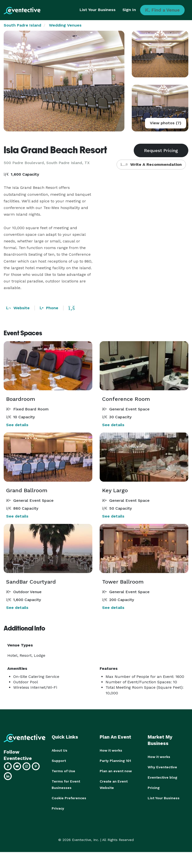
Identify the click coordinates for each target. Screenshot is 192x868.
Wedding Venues (65, 25)
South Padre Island (22, 25)
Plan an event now (116, 771)
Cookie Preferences (69, 798)
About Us (60, 750)
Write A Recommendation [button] (151, 164)
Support (59, 761)
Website (18, 308)
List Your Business (98, 10)
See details (17, 425)
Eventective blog (162, 777)
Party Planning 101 (115, 761)
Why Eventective (162, 767)
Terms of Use (63, 771)
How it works (111, 750)
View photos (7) (166, 123)
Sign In (129, 10)
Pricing (154, 788)
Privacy (58, 808)
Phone (49, 308)
